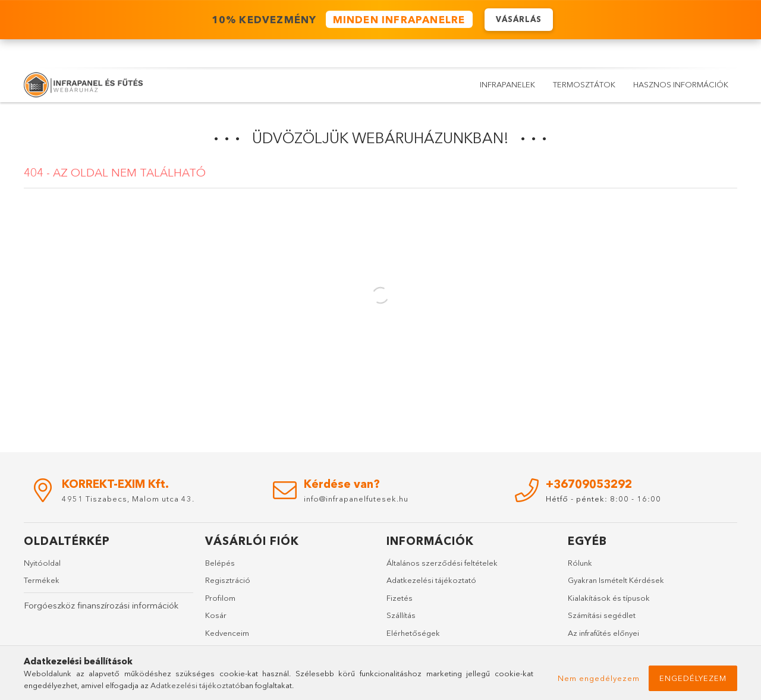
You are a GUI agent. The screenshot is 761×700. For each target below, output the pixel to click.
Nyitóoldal (42, 563)
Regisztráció (228, 580)
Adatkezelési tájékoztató (431, 580)
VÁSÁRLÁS (519, 20)
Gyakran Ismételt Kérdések (616, 580)
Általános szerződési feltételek (442, 563)
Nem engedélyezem (599, 678)
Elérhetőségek (413, 633)
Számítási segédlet (602, 615)
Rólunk (580, 563)
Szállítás (401, 615)
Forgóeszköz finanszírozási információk (101, 605)
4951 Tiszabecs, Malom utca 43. (128, 499)
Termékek (42, 580)
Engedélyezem (693, 678)
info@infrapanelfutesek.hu (356, 499)
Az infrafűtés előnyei (603, 633)
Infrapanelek (507, 84)
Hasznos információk (681, 84)
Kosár (216, 615)
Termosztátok (584, 84)
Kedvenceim (227, 633)
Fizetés (400, 598)
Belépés (220, 563)
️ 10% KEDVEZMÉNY (340, 20)
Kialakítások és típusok (609, 598)
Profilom (220, 598)
